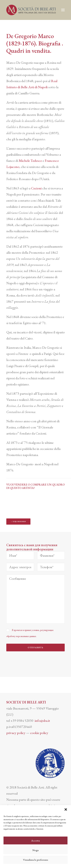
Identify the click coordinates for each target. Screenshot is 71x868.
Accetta (35, 840)
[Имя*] (20, 555)
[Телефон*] (51, 567)
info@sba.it (42, 721)
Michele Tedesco (30, 161)
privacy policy (16, 733)
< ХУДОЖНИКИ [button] (18, 522)
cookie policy (39, 733)
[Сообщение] (35, 599)
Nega (35, 850)
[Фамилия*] (51, 555)
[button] (66, 809)
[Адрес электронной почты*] (20, 567)
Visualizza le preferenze (36, 860)
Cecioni (36, 188)
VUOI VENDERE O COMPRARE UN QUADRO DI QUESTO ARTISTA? (35, 486)
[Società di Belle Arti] (31, 10)
